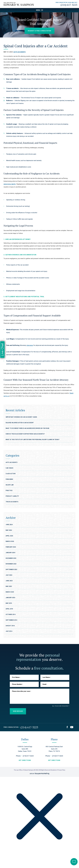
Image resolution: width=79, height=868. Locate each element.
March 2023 (10, 592)
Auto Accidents (20, 52)
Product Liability (12, 496)
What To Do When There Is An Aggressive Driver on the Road (28, 428)
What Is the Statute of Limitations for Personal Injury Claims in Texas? (33, 440)
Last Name (47, 677)
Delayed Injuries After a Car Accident (20, 423)
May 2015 (9, 603)
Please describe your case (21, 691)
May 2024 (9, 530)
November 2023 (11, 564)
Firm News (9, 479)
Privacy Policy (61, 770)
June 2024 (9, 524)
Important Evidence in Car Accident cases (21, 417)
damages (30, 345)
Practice (9, 490)
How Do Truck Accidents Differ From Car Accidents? (25, 434)
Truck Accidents (12, 502)
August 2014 (10, 626)
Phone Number (17, 684)
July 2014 (9, 631)
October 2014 (11, 614)
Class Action (11, 474)
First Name (16, 677)
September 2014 (11, 620)
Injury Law (10, 485)
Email (45, 684)
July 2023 (9, 575)
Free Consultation (11, 727)
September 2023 (11, 569)
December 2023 (11, 558)
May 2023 (9, 586)
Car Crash (9, 468)
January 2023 (10, 598)
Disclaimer (54, 770)
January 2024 (10, 553)
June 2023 (9, 581)
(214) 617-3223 (69, 5)
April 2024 (9, 536)
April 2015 (9, 609)
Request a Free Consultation (39, 31)
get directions (25, 760)
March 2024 (10, 541)
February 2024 (11, 547)
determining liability (10, 184)
